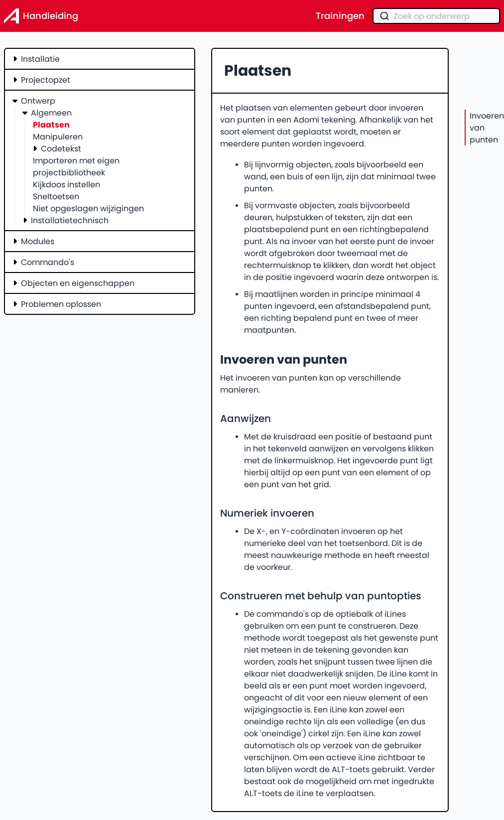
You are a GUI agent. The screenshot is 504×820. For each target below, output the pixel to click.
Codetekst (61, 148)
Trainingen (340, 16)
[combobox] (436, 16)
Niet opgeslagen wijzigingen (88, 208)
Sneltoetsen (56, 196)
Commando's (48, 262)
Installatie (40, 59)
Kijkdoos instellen (66, 184)
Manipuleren (58, 137)
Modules (38, 241)
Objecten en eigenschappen (78, 283)
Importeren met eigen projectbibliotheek (76, 166)
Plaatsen (51, 125)
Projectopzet (46, 80)
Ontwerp (38, 101)
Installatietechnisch (70, 220)
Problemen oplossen (61, 304)
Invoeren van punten (487, 128)
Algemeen (51, 113)
